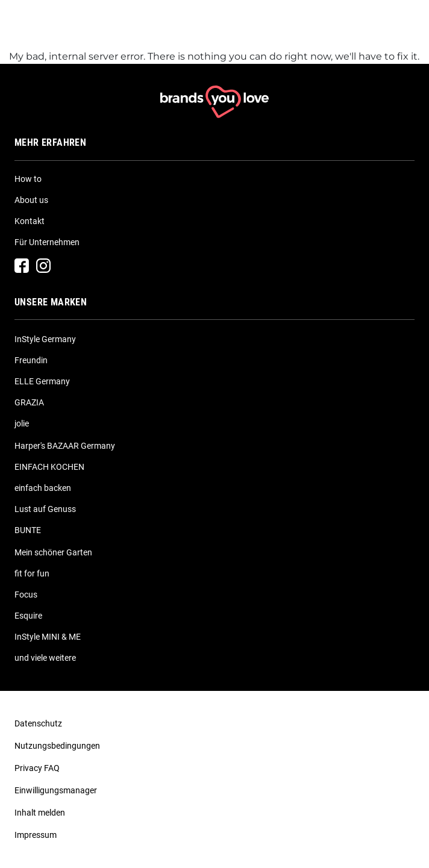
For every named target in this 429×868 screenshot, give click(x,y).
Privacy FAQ (37, 768)
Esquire (28, 616)
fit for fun (32, 573)
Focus (26, 595)
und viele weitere (45, 658)
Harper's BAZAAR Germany (65, 446)
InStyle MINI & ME (48, 637)
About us (31, 200)
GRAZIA (29, 402)
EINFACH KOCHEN (49, 467)
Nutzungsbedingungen (57, 746)
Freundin (31, 360)
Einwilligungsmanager (56, 790)
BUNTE (28, 530)
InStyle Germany (45, 339)
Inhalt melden (40, 813)
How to (28, 179)
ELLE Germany (42, 381)
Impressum (36, 835)
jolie (22, 423)
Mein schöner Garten (53, 552)
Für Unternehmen (47, 242)
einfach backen (43, 488)
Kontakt (30, 221)
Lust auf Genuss (45, 509)
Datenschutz (38, 723)
